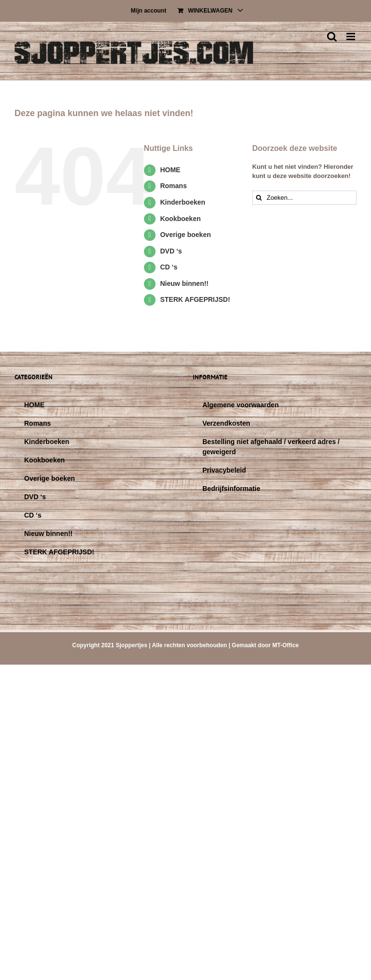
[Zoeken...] (304, 198)
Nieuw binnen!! (184, 283)
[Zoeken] (259, 198)
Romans (173, 186)
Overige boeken (185, 235)
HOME (170, 170)
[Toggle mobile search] (332, 37)
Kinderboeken (182, 202)
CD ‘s (169, 267)
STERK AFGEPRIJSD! (195, 299)
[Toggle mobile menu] (351, 37)
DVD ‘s (171, 251)
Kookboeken (180, 219)
